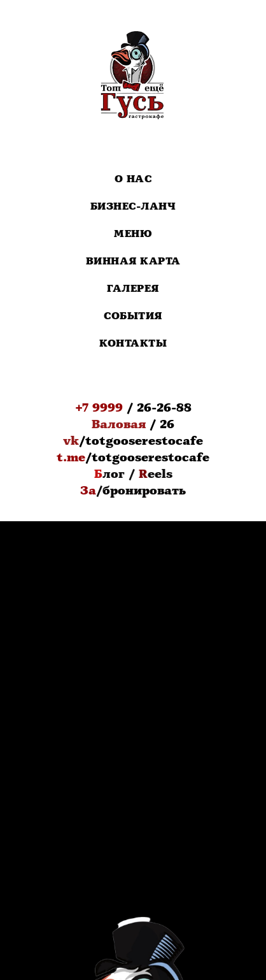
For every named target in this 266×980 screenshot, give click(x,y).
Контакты (133, 344)
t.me (71, 458)
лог (114, 474)
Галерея (133, 289)
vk (71, 441)
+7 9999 (99, 408)
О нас (133, 179)
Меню (133, 234)
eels (160, 474)
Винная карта (133, 262)
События (133, 316)
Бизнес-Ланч (133, 207)
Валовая (119, 424)
